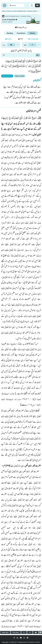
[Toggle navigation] (32, 5)
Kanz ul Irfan (20, 76)
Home (4, 11)
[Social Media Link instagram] (24, 638)
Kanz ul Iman (7, 76)
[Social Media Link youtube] (21, 638)
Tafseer (32, 33)
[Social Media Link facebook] (14, 638)
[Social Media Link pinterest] (27, 638)
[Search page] (16, 5)
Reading (10, 33)
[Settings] (37, 5)
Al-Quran (9, 11)
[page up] (24, 632)
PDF (21, 39)
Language (33, 39)
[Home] (4, 5)
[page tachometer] (36, 632)
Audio (8, 39)
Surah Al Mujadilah (10, 20)
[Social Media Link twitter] (18, 638)
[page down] (30, 632)
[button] (4, 55)
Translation (21, 33)
